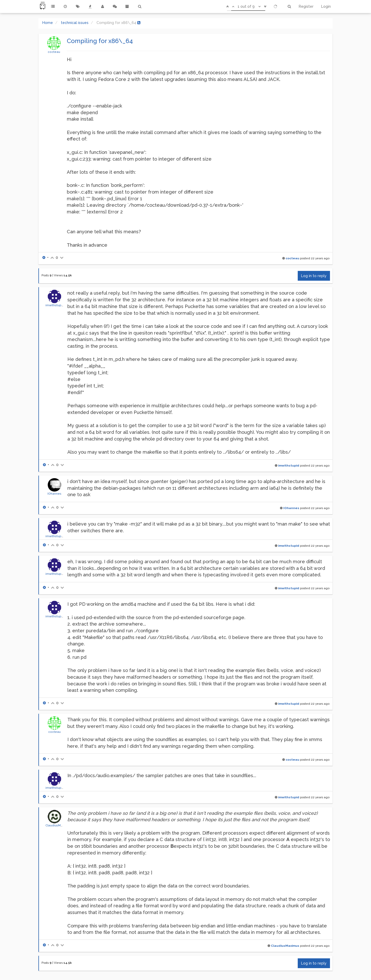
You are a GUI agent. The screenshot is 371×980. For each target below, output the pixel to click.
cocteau (54, 52)
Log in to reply (314, 276)
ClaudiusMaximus (58, 825)
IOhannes (54, 494)
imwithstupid (55, 305)
